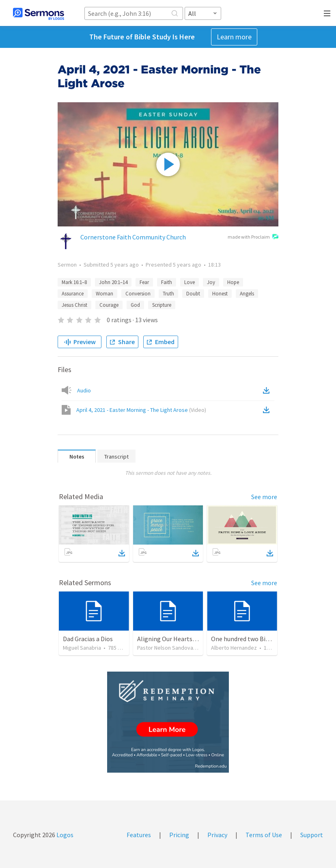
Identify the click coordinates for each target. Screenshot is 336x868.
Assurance (73, 294)
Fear (144, 282)
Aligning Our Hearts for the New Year (188, 639)
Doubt (193, 294)
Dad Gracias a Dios (88, 639)
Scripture (162, 305)
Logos (64, 835)
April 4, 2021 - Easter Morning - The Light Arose (141, 410)
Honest (220, 294)
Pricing (179, 835)
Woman (104, 294)
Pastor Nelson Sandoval (166, 648)
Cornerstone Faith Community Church (133, 237)
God (135, 305)
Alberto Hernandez (234, 648)
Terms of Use (264, 835)
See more (264, 497)
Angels (247, 294)
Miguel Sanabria (82, 648)
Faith (167, 282)
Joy (211, 282)
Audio (84, 390)
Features (139, 835)
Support (312, 835)
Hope (233, 282)
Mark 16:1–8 (74, 282)
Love (190, 282)
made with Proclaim (253, 237)
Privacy (217, 835)
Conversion (138, 294)
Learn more (234, 37)
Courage (109, 305)
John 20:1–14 (113, 282)
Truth (168, 294)
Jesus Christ (74, 305)
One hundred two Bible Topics (252, 639)
